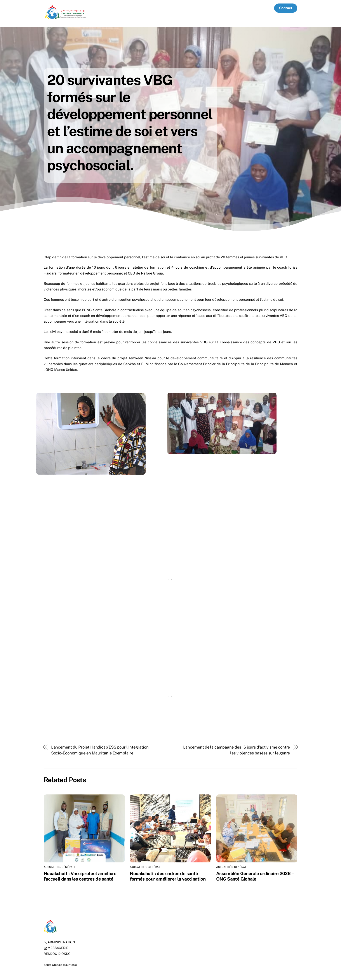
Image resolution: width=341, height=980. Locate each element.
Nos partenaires (172, 8)
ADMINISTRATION (59, 942)
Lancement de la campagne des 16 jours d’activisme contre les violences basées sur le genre (237, 750)
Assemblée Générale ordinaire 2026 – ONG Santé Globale (255, 876)
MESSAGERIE (56, 948)
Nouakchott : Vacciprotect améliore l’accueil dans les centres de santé (80, 876)
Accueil (110, 8)
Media (263, 8)
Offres (246, 8)
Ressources (201, 8)
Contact (286, 8)
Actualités (226, 8)
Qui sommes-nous (137, 8)
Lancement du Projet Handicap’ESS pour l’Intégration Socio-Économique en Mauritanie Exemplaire (100, 750)
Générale (69, 867)
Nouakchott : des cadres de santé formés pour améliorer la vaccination (168, 876)
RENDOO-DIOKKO (57, 954)
